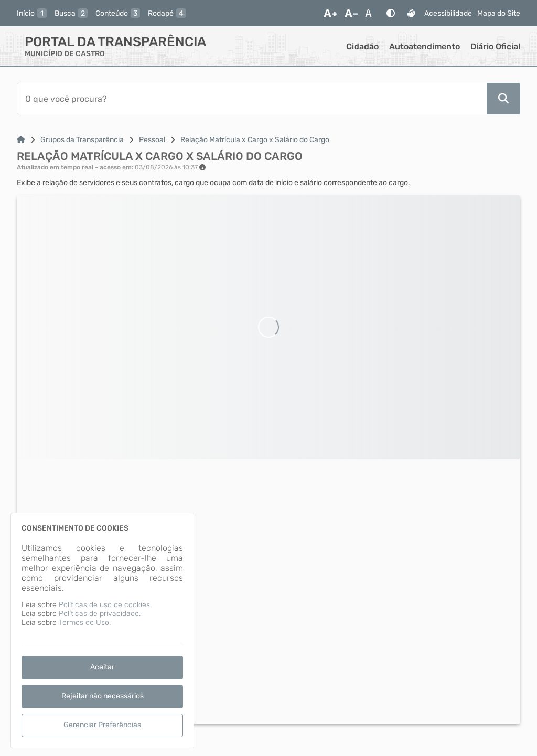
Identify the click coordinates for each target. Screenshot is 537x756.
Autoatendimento (425, 46)
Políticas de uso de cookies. (105, 605)
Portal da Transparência (115, 42)
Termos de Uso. (85, 623)
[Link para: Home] (21, 140)
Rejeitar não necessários (103, 696)
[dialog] (102, 630)
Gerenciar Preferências (102, 725)
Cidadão (362, 46)
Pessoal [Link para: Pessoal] (152, 140)
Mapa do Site (499, 13)
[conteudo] (118, 13)
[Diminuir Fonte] (351, 13)
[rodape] (167, 13)
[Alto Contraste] (391, 13)
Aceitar (102, 667)
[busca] (71, 13)
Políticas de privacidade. (100, 614)
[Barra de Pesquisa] (252, 99)
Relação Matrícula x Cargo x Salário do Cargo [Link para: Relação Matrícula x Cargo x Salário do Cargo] (255, 140)
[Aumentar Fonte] (330, 13)
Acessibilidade (448, 13)
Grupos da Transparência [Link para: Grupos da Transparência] (82, 140)
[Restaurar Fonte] (371, 13)
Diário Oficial (495, 46)
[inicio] (32, 13)
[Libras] (411, 13)
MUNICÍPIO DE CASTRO (65, 54)
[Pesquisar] (503, 99)
